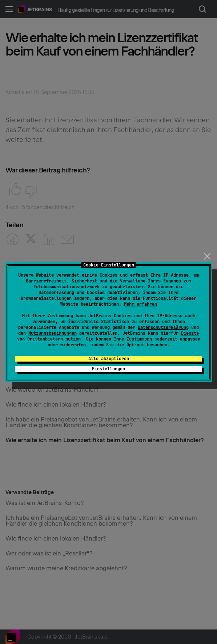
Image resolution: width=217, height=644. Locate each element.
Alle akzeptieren (109, 359)
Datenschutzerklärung (163, 327)
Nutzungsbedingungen (53, 333)
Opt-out (135, 345)
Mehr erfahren (140, 304)
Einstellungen (108, 369)
